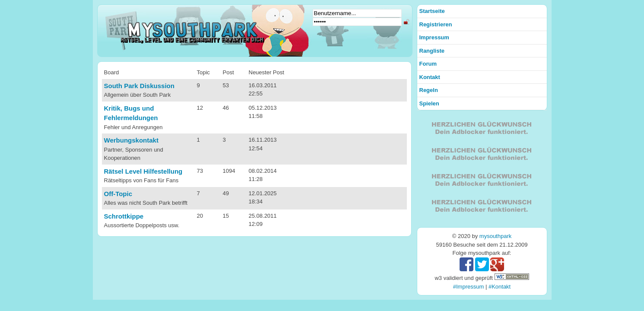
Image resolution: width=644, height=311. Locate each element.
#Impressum (469, 287)
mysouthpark (495, 236)
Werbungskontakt (131, 140)
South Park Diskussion (139, 86)
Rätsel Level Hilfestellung (143, 171)
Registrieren (436, 24)
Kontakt (430, 77)
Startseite (432, 11)
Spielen (429, 103)
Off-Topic (118, 194)
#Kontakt (500, 287)
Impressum (434, 37)
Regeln (429, 90)
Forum (428, 64)
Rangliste (432, 51)
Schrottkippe (124, 216)
